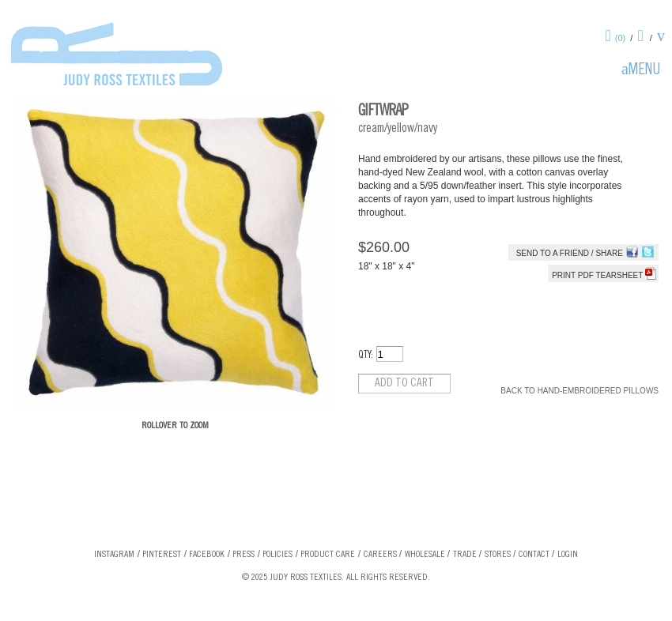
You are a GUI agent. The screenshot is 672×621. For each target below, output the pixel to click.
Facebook (207, 555)
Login (568, 555)
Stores (498, 555)
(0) (620, 38)
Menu (644, 71)
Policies (277, 555)
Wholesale (425, 555)
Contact (534, 555)
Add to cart (404, 384)
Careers (380, 555)
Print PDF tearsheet (604, 275)
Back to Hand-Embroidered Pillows (580, 391)
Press (244, 555)
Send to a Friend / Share (570, 253)
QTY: (366, 356)
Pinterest (162, 555)
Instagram (114, 555)
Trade (465, 555)
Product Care (328, 555)
